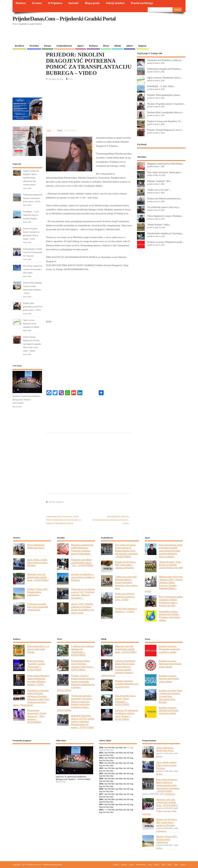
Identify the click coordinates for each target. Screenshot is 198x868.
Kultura (93, 46)
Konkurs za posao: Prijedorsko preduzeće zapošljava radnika (169, 649)
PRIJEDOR (31, 758)
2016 (101, 799)
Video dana (146, 814)
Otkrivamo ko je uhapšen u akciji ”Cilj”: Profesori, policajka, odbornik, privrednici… (83, 593)
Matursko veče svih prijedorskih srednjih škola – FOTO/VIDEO (38, 577)
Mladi (118, 46)
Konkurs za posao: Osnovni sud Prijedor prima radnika (169, 678)
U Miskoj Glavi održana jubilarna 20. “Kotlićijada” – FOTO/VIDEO (82, 650)
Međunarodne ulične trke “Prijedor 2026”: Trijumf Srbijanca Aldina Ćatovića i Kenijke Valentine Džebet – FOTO (164, 584)
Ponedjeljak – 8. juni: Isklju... (161, 86)
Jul (128, 753)
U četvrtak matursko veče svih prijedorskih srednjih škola (38, 607)
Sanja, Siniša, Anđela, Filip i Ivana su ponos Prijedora (37, 562)
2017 (101, 794)
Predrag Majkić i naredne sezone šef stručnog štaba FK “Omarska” (33, 252)
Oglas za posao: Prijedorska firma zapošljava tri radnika (31, 324)
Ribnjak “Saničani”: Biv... (159, 181)
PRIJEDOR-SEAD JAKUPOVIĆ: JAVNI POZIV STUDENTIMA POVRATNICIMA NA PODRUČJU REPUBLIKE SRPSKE (63, 520)
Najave (142, 46)
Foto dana (167, 811)
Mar (113, 747)
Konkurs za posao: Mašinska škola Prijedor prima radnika (170, 664)
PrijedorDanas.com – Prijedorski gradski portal (64, 19)
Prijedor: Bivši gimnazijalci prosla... (164, 95)
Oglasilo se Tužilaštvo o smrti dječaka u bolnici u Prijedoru (83, 577)
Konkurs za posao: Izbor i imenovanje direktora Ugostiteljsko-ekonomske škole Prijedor (170, 696)
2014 (101, 810)
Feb (109, 747)
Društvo (19, 46)
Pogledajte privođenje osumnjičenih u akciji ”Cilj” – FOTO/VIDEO (82, 562)
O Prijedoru (55, 3)
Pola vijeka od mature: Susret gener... (165, 172)
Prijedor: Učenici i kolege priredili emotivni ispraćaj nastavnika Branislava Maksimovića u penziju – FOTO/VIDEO (76, 683)
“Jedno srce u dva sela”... (159, 190)
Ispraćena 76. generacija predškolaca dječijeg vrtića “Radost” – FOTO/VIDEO (26, 400)
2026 (101, 747)
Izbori (129, 46)
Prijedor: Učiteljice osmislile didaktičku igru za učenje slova (127, 684)
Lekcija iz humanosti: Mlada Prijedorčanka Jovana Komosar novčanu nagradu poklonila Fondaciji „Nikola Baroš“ (118, 668)
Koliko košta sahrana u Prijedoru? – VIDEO (126, 610)
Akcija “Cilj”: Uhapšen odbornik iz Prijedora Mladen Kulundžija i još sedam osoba (82, 608)
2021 (101, 773)
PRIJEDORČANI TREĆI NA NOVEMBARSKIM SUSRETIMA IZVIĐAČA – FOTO (111, 520)
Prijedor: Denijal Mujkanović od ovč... (165, 130)
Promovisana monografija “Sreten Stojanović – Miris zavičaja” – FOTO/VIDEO (37, 716)
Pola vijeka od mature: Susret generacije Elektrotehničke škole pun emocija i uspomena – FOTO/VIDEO (126, 551)
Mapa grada (92, 3)
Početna (21, 3)
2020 (101, 778)
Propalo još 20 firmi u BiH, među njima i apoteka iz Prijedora (125, 565)
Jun (125, 747)
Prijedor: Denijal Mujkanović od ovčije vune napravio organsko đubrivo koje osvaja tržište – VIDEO (32, 344)
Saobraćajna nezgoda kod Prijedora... (165, 69)
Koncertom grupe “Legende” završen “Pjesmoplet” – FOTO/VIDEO (36, 665)
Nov (108, 755)
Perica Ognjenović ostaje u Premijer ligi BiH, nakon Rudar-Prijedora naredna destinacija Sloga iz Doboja (171, 551)
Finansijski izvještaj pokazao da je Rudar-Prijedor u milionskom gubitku (170, 616)
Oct (104, 755)
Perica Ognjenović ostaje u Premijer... (165, 216)
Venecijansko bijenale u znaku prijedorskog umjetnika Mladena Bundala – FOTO (38, 680)
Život (106, 46)
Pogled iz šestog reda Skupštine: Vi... (165, 121)
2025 (101, 753)
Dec (112, 755)
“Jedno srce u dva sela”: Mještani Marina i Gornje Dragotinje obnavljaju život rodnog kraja (126, 582)
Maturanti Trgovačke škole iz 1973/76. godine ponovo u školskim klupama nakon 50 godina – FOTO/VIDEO (83, 721)
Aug (131, 753)
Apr (117, 747)
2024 (101, 758)
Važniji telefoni (115, 3)
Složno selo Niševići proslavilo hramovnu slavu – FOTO (125, 597)
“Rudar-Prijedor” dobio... (159, 225)
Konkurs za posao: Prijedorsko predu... (165, 242)
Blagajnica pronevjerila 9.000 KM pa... (166, 164)
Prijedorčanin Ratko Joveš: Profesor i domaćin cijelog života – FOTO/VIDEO (83, 665)
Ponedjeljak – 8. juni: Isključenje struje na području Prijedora (31, 215)
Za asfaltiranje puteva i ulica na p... (164, 207)
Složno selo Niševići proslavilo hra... (164, 198)
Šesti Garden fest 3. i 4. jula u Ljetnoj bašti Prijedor (38, 649)
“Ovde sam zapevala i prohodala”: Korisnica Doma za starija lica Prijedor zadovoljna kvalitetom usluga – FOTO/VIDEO (74, 703)
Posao (48, 46)
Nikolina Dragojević (56, 502)
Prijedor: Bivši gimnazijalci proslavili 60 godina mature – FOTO (33, 307)
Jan (106, 747)
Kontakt (74, 3)
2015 (101, 804)
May (121, 747)
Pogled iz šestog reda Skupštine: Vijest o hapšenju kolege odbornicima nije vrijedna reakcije (31, 178)
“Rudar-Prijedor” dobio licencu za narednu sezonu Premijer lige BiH (171, 565)
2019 (101, 784)
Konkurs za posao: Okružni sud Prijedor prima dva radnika (169, 710)
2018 (101, 789)
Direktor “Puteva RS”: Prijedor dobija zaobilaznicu (38, 592)
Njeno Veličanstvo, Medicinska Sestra (36, 546)
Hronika (34, 46)
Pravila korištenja (142, 3)
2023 (101, 763)
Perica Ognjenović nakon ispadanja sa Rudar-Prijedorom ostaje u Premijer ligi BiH (171, 601)
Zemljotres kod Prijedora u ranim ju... (165, 60)
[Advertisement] (126, 35)
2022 (101, 768)
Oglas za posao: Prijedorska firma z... (165, 78)
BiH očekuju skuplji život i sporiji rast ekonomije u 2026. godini (33, 269)
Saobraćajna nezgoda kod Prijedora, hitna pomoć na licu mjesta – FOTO (33, 198)
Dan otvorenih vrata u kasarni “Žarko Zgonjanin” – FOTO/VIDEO (125, 700)
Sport (80, 46)
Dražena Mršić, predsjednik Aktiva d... (165, 112)
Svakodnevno (64, 46)
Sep (101, 755)
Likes (49, 130)
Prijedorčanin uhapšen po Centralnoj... (165, 233)
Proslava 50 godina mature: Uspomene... (166, 104)
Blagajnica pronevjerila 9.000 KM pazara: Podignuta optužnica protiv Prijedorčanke (82, 549)
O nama (37, 3)
